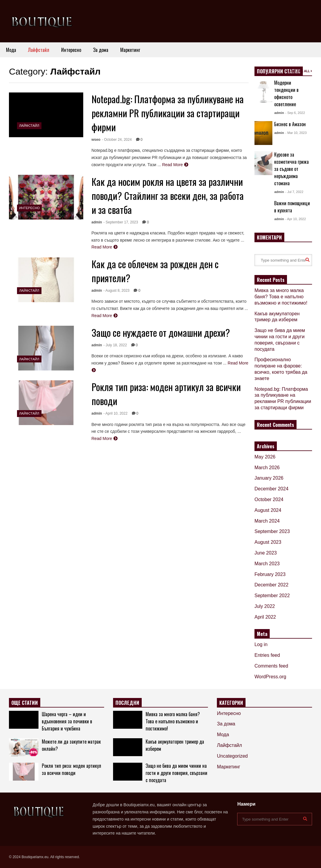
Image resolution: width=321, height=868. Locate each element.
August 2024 (268, 510)
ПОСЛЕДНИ (127, 703)
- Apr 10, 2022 (295, 219)
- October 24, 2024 (117, 140)
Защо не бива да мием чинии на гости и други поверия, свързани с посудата (176, 773)
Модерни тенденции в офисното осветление (286, 93)
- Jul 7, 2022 (294, 192)
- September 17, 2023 (121, 222)
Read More (175, 165)
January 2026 (269, 478)
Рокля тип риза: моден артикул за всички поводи (71, 769)
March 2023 (267, 564)
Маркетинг (130, 50)
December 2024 (271, 489)
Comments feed (271, 666)
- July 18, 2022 (115, 345)
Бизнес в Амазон (290, 124)
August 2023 (268, 542)
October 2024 (269, 499)
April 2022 (265, 617)
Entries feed (267, 655)
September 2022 (272, 596)
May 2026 (265, 457)
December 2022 (271, 585)
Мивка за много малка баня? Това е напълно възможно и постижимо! (281, 297)
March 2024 (267, 521)
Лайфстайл (39, 50)
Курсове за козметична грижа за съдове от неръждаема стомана (291, 169)
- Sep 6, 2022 (295, 113)
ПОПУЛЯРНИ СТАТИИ (279, 71)
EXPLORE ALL (301, 71)
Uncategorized (232, 756)
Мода (11, 50)
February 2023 (270, 574)
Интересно (71, 50)
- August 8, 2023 (116, 291)
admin (97, 222)
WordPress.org (270, 677)
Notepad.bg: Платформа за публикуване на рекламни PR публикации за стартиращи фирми (168, 113)
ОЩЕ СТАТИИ (25, 703)
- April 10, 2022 (116, 413)
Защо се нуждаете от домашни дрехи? (161, 332)
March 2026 (267, 468)
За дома (101, 50)
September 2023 (272, 531)
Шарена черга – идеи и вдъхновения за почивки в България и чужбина (67, 721)
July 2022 (265, 606)
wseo (96, 140)
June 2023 (266, 553)
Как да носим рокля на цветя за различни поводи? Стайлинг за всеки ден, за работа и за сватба (168, 196)
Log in (261, 644)
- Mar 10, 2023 (296, 133)
